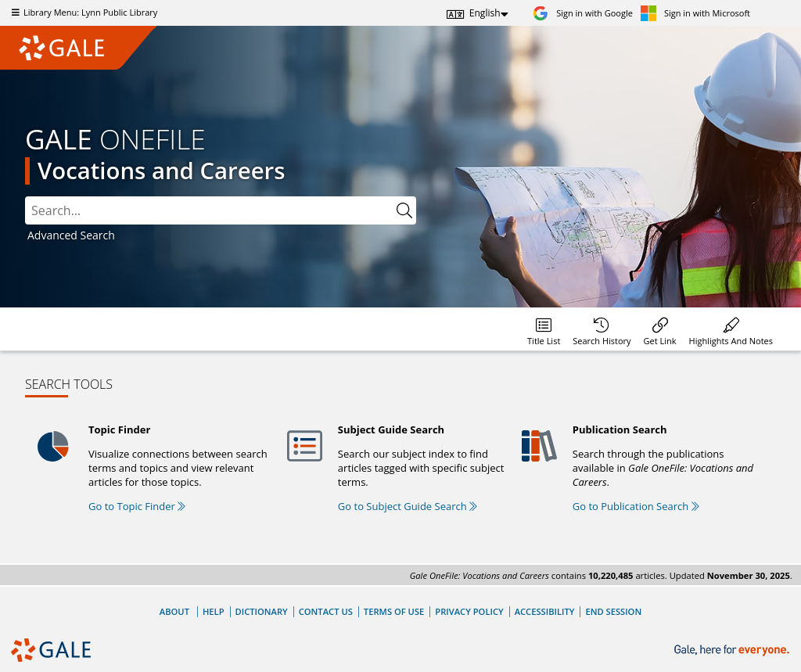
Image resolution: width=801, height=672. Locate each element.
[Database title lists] (544, 329)
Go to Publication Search (636, 506)
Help (214, 611)
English (485, 13)
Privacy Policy (469, 611)
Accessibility (545, 611)
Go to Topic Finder (137, 506)
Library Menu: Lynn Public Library (83, 12)
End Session (613, 611)
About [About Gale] (174, 611)
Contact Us (326, 611)
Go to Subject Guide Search (408, 506)
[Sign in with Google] (583, 13)
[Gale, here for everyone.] (733, 650)
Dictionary (262, 611)
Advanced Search (71, 235)
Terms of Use (394, 611)
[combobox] (209, 210)
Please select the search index (25, 197)
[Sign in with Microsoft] (695, 13)
